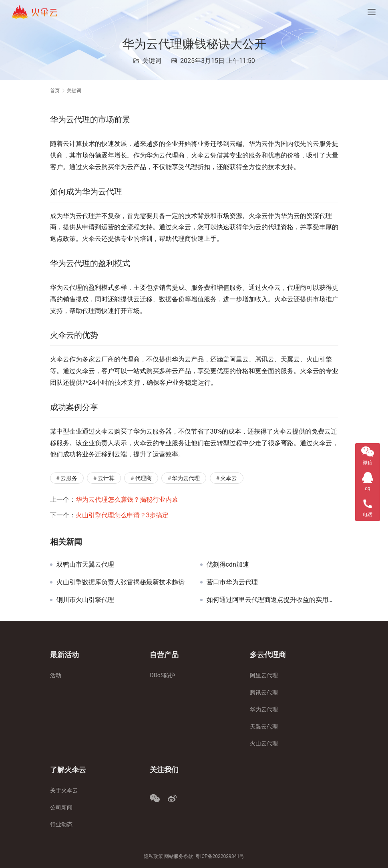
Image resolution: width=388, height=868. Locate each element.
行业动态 (61, 824)
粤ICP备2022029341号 (220, 856)
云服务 (69, 478)
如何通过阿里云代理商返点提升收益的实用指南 (272, 600)
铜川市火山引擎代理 (85, 600)
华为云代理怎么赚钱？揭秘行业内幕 (127, 500)
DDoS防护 (162, 675)
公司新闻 (61, 807)
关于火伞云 (64, 790)
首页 (55, 91)
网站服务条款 (179, 856)
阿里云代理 (264, 675)
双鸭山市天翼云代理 (85, 565)
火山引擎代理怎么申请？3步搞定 (122, 515)
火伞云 (229, 478)
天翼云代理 (264, 727)
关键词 (152, 61)
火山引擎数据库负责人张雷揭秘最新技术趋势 (121, 582)
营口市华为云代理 (232, 582)
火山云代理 (264, 743)
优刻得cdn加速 (228, 565)
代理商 (143, 478)
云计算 (106, 478)
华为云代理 (186, 478)
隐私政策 (153, 856)
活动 (56, 675)
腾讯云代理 (264, 692)
